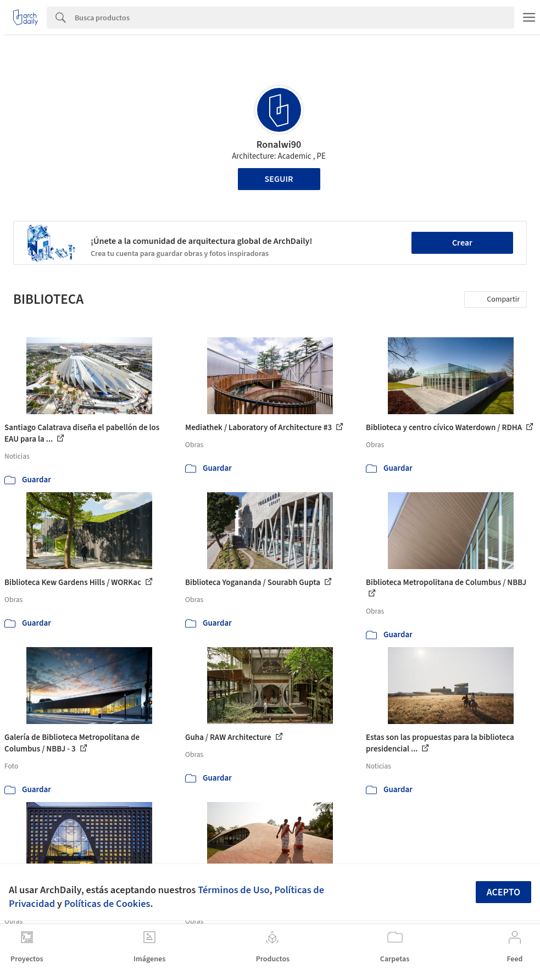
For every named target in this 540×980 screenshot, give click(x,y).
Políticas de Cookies (107, 904)
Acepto (504, 892)
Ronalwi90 (279, 145)
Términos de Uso (233, 890)
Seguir (279, 179)
